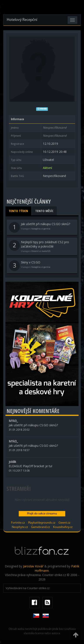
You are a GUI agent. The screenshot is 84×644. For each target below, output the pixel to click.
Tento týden (18, 211)
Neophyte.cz (20, 527)
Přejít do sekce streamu (42, 514)
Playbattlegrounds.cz (42, 523)
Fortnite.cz (18, 523)
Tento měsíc (44, 211)
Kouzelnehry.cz (63, 527)
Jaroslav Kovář (33, 566)
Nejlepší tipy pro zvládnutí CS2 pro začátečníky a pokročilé (39, 246)
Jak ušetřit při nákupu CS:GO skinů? (39, 227)
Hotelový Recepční (22, 20)
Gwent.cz (64, 523)
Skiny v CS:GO (30, 266)
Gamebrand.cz (40, 527)
